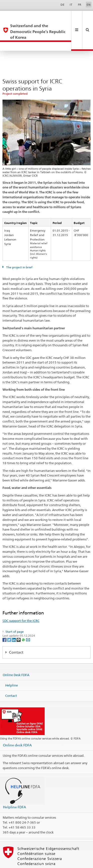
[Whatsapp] (24, 622)
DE (62, 5)
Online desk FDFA (17, 728)
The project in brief (19, 250)
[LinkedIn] (14, 622)
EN (89, 5)
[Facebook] (5, 622)
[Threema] (19, 622)
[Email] (28, 622)
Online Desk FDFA (16, 657)
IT (71, 5)
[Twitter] (10, 622)
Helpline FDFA (15, 789)
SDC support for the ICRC (21, 603)
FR (80, 5)
